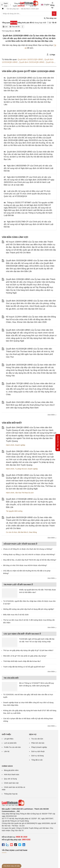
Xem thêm (52, 415)
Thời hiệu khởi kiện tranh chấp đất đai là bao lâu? (22, 661)
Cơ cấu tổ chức (11, 532)
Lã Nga (51, 55)
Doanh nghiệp (20, 445)
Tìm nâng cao (50, 18)
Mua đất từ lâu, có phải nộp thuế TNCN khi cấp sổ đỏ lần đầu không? (30, 560)
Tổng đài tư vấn (37, 760)
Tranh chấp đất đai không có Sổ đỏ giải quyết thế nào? (24, 667)
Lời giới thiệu (9, 739)
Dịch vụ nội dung (38, 756)
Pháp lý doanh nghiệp (39, 747)
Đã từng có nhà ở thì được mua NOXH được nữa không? (25, 565)
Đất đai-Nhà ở (23, 532)
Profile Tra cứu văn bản (12, 747)
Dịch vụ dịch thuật (38, 751)
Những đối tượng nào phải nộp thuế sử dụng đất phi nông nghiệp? (29, 609)
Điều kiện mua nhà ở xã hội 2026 (16, 615)
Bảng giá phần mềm (11, 770)
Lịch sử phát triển (10, 743)
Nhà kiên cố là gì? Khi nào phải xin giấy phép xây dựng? (25, 656)
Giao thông (33, 532)
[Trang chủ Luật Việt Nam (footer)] (29, 803)
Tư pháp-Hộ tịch (21, 469)
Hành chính (10, 445)
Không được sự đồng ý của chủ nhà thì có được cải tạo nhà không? (29, 554)
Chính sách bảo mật (11, 783)
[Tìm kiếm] (54, 14)
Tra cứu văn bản (37, 739)
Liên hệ (7, 751)
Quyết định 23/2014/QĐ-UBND (32, 62)
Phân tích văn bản (38, 743)
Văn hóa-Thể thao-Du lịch (24, 493)
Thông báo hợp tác (11, 794)
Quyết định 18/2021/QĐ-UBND (31, 59)
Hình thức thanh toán (12, 775)
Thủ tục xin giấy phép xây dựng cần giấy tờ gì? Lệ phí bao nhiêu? (28, 650)
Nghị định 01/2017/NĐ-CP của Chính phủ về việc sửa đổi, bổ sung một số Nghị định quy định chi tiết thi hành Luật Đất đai (29, 224)
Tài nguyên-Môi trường (14, 511)
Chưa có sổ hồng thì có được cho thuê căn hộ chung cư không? (28, 549)
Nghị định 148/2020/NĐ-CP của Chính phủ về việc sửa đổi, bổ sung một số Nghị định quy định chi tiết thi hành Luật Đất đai (29, 168)
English (45, 5)
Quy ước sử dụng (10, 779)
